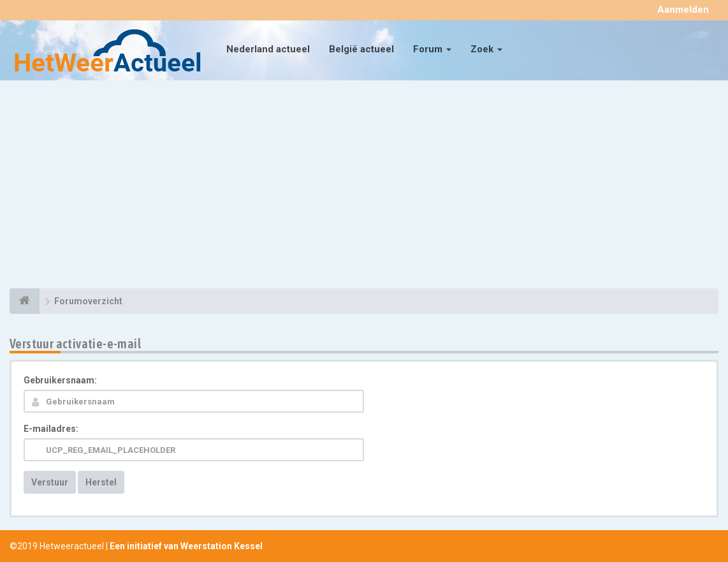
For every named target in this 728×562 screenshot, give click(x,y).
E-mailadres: (51, 429)
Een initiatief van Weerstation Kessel (186, 546)
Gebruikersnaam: (60, 380)
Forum (432, 49)
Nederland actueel (268, 49)
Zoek (486, 49)
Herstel (101, 482)
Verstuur (50, 482)
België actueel (361, 49)
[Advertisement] (364, 186)
